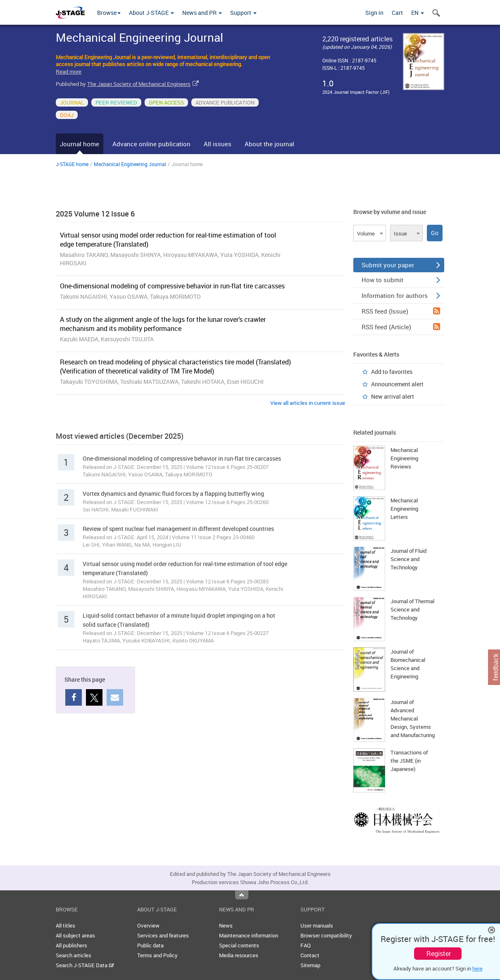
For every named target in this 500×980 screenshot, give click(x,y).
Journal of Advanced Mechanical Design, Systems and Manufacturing (413, 718)
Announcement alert (397, 384)
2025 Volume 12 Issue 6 (95, 214)
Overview (148, 925)
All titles (65, 925)
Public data (150, 945)
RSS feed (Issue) (401, 311)
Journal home (80, 144)
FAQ (306, 945)
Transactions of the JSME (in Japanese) (409, 761)
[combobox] (370, 233)
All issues (218, 144)
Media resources (239, 955)
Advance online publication (151, 144)
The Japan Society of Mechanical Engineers (139, 84)
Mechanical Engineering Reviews (404, 458)
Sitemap (310, 965)
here (477, 968)
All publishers (71, 945)
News (226, 925)
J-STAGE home (72, 164)
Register (439, 954)
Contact (310, 955)
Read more (69, 71)
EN (418, 13)
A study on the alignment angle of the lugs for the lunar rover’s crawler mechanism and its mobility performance (163, 324)
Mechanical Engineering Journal (130, 164)
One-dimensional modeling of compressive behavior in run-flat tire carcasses (172, 286)
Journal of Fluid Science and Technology (408, 559)
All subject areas (75, 935)
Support (243, 13)
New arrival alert (393, 396)
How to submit (401, 280)
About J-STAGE (151, 13)
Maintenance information (249, 935)
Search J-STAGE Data (85, 965)
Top (242, 895)
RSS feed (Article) (401, 327)
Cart (397, 13)
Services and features (163, 935)
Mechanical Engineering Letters (404, 509)
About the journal (269, 144)
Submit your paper (401, 265)
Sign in (374, 13)
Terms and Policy (157, 955)
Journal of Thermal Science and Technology (412, 609)
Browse (109, 13)
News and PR (202, 13)
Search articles (74, 955)
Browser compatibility (326, 935)
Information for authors (401, 295)
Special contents (239, 945)
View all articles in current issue (308, 403)
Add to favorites (392, 372)
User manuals (317, 925)
